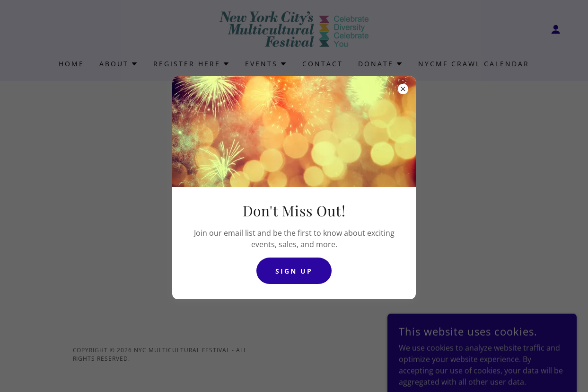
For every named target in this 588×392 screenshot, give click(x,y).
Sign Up (294, 271)
